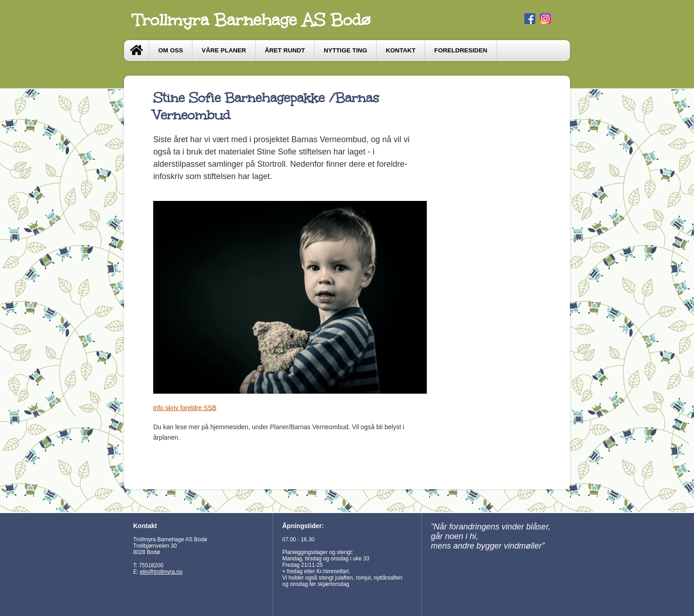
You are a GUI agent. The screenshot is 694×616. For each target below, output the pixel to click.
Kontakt (401, 50)
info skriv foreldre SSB (185, 408)
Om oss (171, 50)
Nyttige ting (345, 50)
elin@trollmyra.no (161, 572)
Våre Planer (224, 50)
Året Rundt (285, 50)
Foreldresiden (461, 50)
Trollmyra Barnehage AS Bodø (252, 20)
